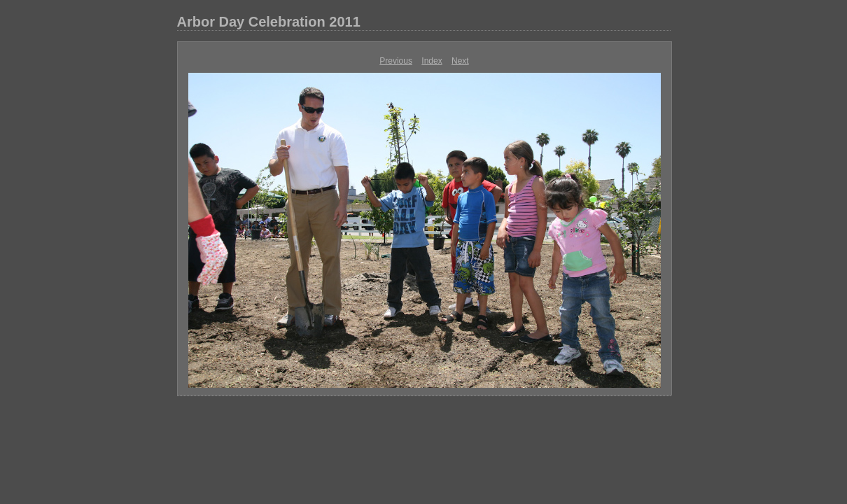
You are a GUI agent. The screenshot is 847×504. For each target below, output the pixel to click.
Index (432, 61)
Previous (396, 61)
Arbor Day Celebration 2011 (269, 22)
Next (460, 61)
